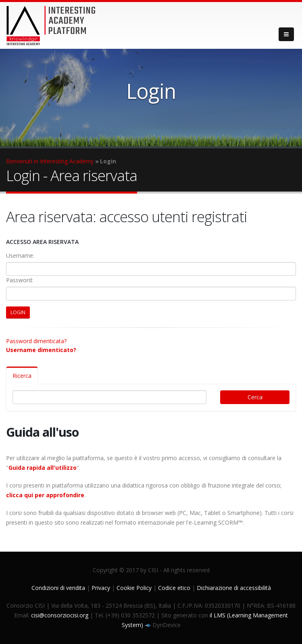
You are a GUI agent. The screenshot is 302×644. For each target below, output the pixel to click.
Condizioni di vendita (58, 588)
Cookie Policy (134, 588)
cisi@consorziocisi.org (60, 615)
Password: (20, 280)
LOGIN (18, 312)
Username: (20, 255)
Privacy (101, 588)
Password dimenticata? (36, 341)
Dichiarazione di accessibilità (234, 588)
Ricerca (22, 376)
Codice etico (174, 588)
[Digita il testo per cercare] (109, 397)
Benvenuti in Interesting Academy (50, 161)
